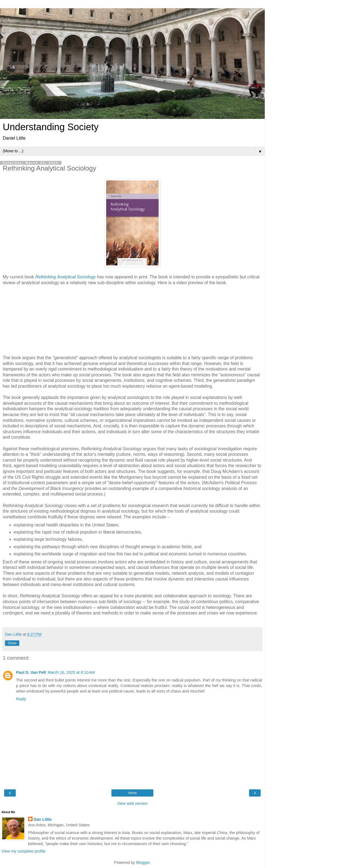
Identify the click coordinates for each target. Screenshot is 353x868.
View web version (132, 803)
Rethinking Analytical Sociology (65, 277)
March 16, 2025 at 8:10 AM (71, 672)
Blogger (143, 862)
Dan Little (43, 819)
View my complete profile (23, 851)
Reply (21, 699)
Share (12, 643)
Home (132, 793)
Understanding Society (51, 127)
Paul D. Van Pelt (31, 672)
